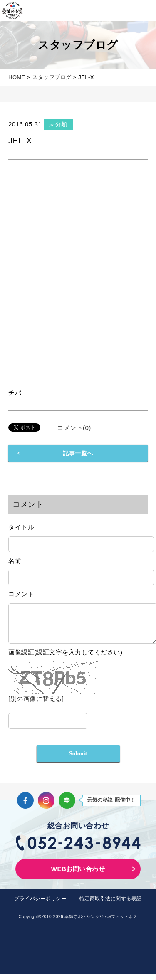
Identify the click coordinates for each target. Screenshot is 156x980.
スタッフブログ (52, 77)
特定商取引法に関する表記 (111, 905)
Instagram (46, 807)
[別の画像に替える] (36, 705)
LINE (67, 807)
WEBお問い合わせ (78, 875)
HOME (17, 77)
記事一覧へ (78, 453)
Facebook (25, 807)
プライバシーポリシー (40, 905)
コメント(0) (74, 428)
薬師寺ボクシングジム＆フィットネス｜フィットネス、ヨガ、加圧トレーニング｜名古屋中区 (12, 10)
